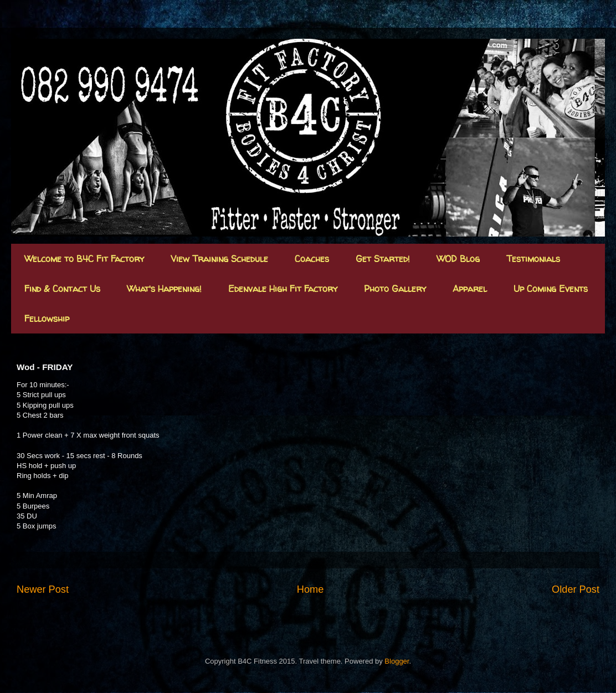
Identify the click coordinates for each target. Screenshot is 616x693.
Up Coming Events (551, 289)
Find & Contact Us (62, 289)
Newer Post (43, 589)
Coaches (312, 259)
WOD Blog (458, 259)
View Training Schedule (219, 259)
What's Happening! (164, 289)
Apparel (470, 289)
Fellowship (47, 319)
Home (310, 589)
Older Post (576, 589)
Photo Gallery (395, 289)
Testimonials (533, 259)
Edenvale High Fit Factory (283, 289)
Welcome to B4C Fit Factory (84, 259)
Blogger (397, 661)
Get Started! (383, 259)
